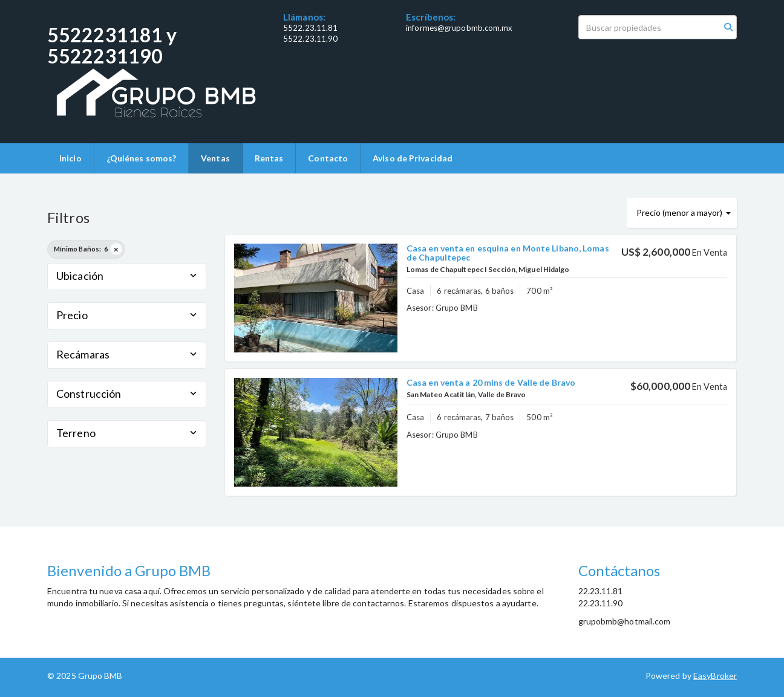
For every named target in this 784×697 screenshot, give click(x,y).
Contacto (328, 158)
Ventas (215, 158)
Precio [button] (127, 315)
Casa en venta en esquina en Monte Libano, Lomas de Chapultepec (508, 253)
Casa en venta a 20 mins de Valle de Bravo (491, 382)
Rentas (269, 158)
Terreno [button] (127, 433)
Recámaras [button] (127, 354)
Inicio (70, 158)
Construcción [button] (127, 394)
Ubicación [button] (127, 276)
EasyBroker (715, 676)
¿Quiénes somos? (142, 158)
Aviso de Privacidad (413, 158)
